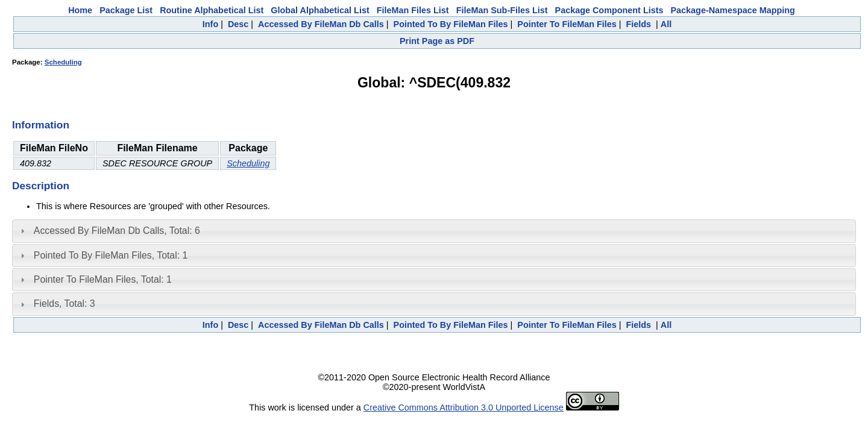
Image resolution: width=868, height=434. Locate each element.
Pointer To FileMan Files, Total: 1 (103, 279)
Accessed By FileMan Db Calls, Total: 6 (117, 231)
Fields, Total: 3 (64, 303)
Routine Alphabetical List (212, 10)
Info (210, 24)
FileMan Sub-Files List (502, 10)
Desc (238, 24)
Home (80, 10)
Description (41, 186)
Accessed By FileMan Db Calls (321, 24)
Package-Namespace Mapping (733, 10)
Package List (126, 10)
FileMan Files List (413, 10)
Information (41, 125)
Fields (638, 24)
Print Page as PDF (437, 41)
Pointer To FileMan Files (567, 24)
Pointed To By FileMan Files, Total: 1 (111, 255)
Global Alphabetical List (320, 10)
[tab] (434, 231)
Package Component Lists (609, 10)
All (666, 24)
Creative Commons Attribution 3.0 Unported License (464, 407)
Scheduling (63, 62)
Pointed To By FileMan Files (451, 24)
